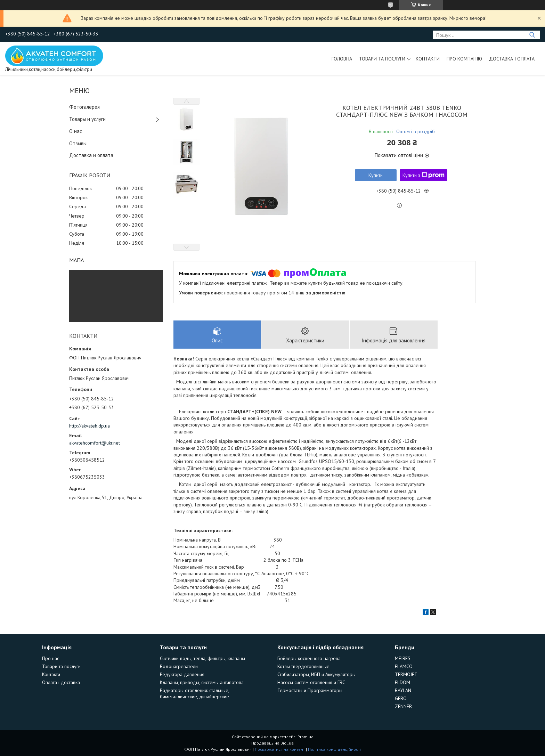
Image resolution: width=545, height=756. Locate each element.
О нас (76, 131)
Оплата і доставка (61, 682)
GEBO (401, 698)
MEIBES (403, 658)
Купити (376, 175)
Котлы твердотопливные (303, 666)
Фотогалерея (84, 107)
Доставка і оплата (512, 59)
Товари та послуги (382, 59)
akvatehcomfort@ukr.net (95, 443)
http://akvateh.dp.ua (90, 426)
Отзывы (78, 143)
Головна (342, 59)
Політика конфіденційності (334, 749)
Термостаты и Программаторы (310, 690)
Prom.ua (306, 737)
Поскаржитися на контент (280, 749)
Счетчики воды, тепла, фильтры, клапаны (202, 658)
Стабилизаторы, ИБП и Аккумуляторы (316, 674)
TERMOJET (406, 674)
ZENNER (403, 706)
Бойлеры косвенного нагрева (309, 658)
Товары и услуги (87, 119)
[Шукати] (532, 35)
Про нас (51, 658)
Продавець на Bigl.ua (272, 743)
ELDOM (402, 682)
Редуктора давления (182, 674)
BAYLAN (403, 690)
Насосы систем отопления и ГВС (311, 682)
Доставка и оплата (91, 155)
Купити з (424, 175)
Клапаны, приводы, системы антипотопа (202, 682)
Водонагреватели (179, 666)
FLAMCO (404, 666)
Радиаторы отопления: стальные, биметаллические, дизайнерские (194, 693)
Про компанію (464, 59)
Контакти (428, 59)
